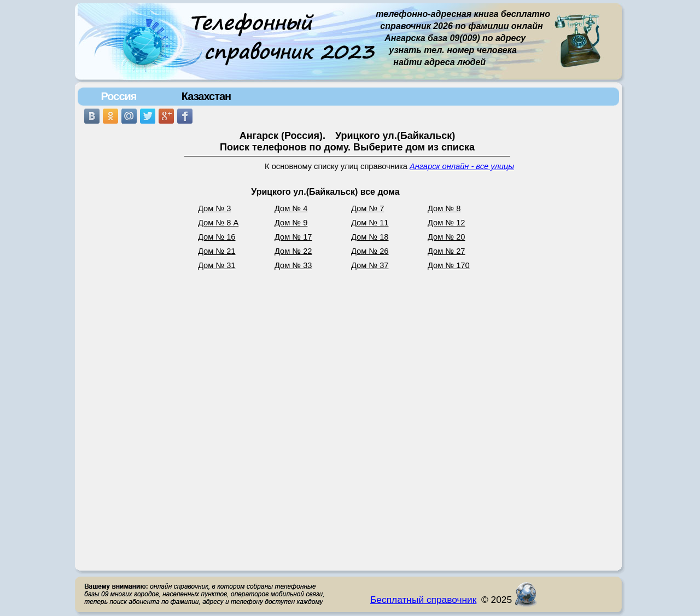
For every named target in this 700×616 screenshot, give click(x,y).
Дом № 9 (291, 223)
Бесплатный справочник (423, 600)
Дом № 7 (367, 208)
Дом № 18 (370, 237)
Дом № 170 (449, 265)
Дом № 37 (370, 265)
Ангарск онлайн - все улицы (462, 166)
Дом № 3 (214, 208)
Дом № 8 (444, 208)
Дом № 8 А (218, 223)
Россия (118, 96)
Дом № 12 (447, 223)
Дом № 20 (447, 237)
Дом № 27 (447, 251)
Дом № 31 (217, 265)
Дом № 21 (217, 251)
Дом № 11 (370, 223)
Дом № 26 (370, 251)
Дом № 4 (291, 208)
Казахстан (206, 96)
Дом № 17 (293, 237)
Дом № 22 (293, 251)
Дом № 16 (217, 237)
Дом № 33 (293, 265)
